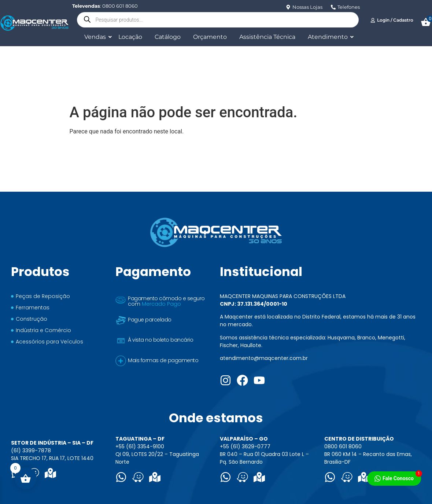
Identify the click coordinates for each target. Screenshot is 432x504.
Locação (130, 37)
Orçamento (210, 37)
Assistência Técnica (267, 37)
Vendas (96, 37)
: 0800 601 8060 (105, 6)
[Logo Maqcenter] (34, 23)
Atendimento (329, 37)
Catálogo (168, 37)
